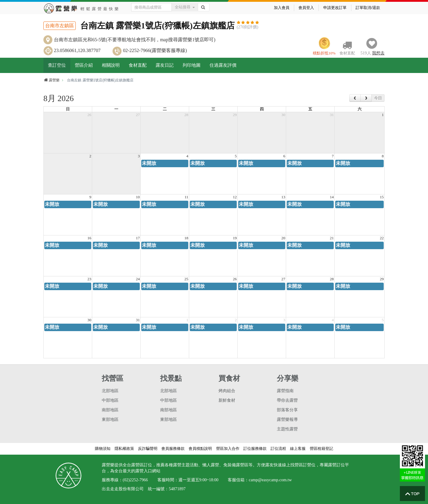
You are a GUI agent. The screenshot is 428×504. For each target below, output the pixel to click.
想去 (378, 53)
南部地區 (110, 410)
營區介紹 (84, 65)
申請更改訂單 (335, 8)
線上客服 (298, 449)
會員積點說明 (200, 449)
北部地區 (110, 391)
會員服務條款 (173, 449)
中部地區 (110, 400)
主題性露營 (287, 429)
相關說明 (111, 65)
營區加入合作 (228, 449)
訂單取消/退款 (368, 8)
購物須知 (103, 449)
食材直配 (138, 65)
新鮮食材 (227, 400)
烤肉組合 (227, 391)
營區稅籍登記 (321, 449)
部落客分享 (287, 410)
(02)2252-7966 (135, 480)
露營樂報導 (287, 420)
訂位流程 (278, 449)
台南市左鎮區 (60, 26)
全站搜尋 (185, 7)
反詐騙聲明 (148, 449)
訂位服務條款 (255, 449)
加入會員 (282, 8)
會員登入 (306, 8)
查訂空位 (57, 65)
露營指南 (285, 391)
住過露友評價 (223, 65)
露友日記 (165, 65)
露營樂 (51, 80)
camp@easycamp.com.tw (270, 480)
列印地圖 (192, 65)
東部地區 (110, 420)
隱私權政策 (124, 449)
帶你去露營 (287, 400)
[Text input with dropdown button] (152, 7)
